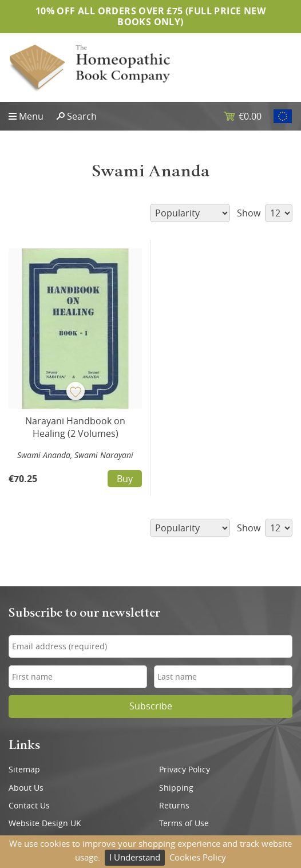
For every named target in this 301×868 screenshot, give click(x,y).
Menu (31, 116)
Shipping (176, 788)
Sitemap (24, 770)
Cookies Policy (198, 857)
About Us (26, 788)
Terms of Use (184, 823)
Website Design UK (45, 823)
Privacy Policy (185, 770)
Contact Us (29, 806)
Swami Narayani (104, 455)
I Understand (135, 857)
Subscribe (151, 706)
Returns (174, 806)
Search (82, 116)
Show (265, 213)
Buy (125, 479)
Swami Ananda (44, 455)
